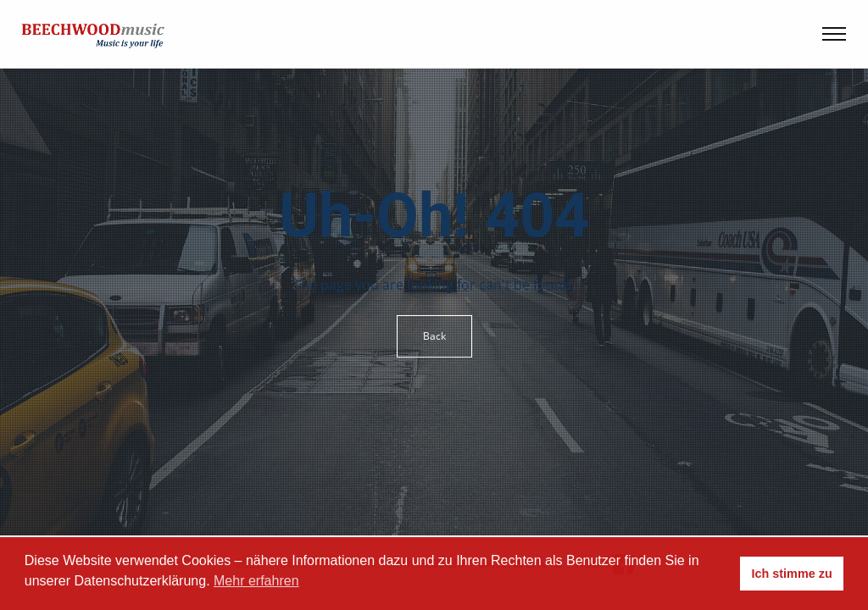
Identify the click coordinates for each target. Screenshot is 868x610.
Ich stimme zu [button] (792, 574)
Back (434, 336)
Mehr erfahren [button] (256, 581)
